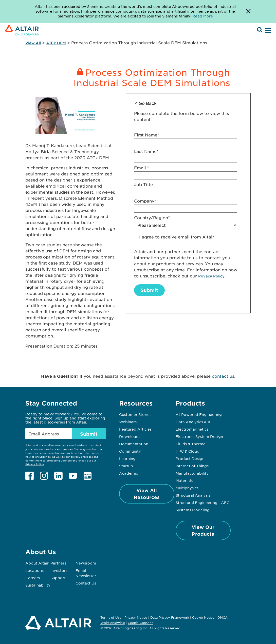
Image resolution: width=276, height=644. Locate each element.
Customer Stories (135, 414)
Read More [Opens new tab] (203, 16)
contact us (223, 376)
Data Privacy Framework (170, 617)
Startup (126, 466)
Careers (33, 578)
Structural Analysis (193, 495)
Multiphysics (187, 488)
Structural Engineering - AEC (203, 502)
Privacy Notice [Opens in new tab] (136, 617)
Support (58, 578)
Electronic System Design (199, 436)
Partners (58, 563)
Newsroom (86, 563)
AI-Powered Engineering (199, 414)
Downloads (130, 436)
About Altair (37, 563)
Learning (127, 458)
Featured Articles (135, 429)
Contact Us (86, 583)
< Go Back (146, 103)
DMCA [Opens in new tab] (223, 617)
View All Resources (147, 494)
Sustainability (38, 585)
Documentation (134, 444)
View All (33, 43)
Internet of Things (192, 466)
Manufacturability (192, 473)
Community (130, 451)
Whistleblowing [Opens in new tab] (113, 623)
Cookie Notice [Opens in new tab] (203, 617)
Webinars (128, 422)
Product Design (190, 458)
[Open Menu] (267, 31)
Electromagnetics (192, 429)
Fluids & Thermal (191, 444)
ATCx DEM (56, 43)
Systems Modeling (193, 510)
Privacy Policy (211, 276)
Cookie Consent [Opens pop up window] (140, 623)
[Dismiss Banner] (248, 11)
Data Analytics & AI (194, 422)
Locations (34, 570)
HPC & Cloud (188, 451)
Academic (128, 473)
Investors (59, 570)
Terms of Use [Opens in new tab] (111, 617)
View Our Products (203, 530)
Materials (184, 480)
